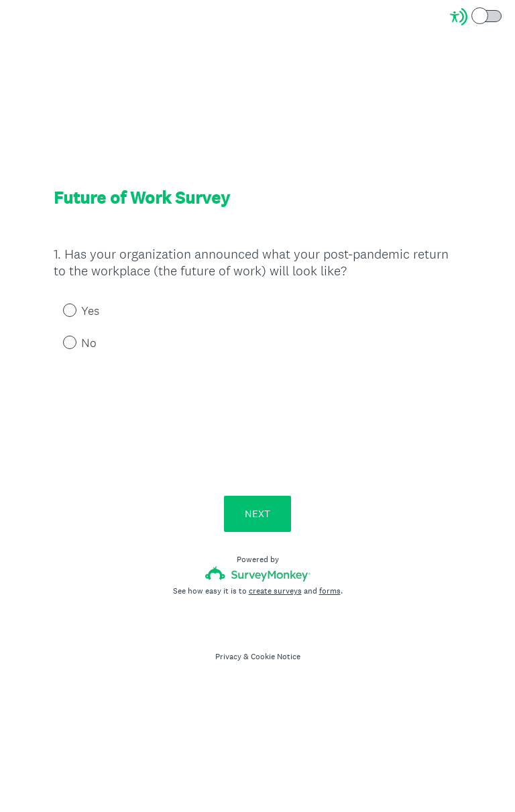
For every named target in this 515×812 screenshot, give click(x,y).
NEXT (257, 514)
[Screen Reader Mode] (477, 17)
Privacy (228, 657)
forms (330, 591)
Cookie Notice (276, 657)
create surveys (275, 591)
